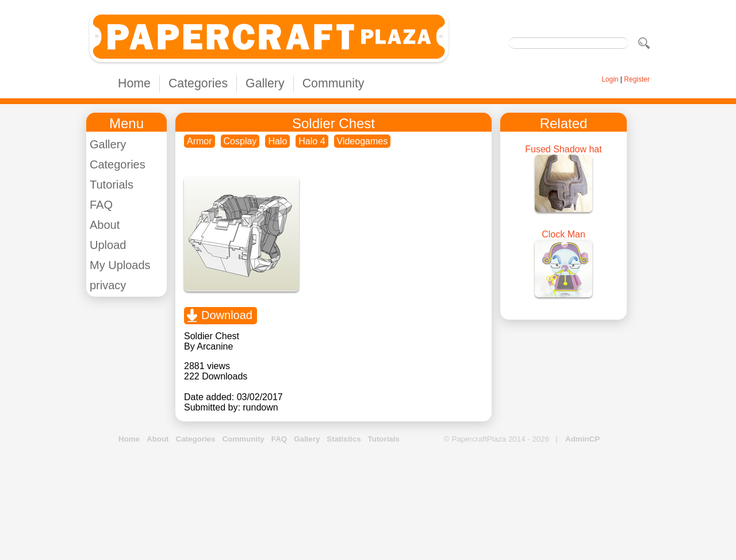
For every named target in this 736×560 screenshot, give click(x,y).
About (105, 225)
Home (134, 83)
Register (637, 79)
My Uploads (120, 265)
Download (227, 315)
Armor (200, 141)
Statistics (344, 439)
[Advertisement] (368, 503)
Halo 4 (312, 141)
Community (333, 83)
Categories (198, 83)
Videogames (363, 141)
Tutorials (112, 185)
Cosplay (240, 141)
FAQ (101, 205)
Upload (108, 245)
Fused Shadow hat (563, 149)
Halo (277, 141)
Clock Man (563, 234)
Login (610, 79)
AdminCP (582, 439)
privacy (108, 285)
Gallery (265, 83)
